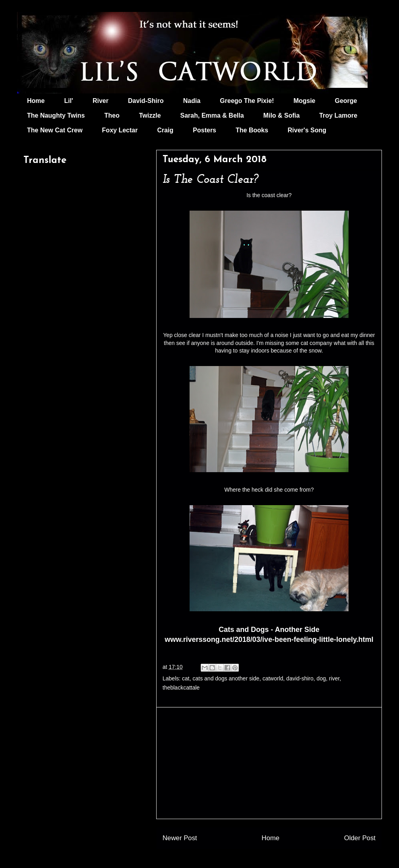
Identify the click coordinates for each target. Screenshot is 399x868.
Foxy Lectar (120, 130)
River (101, 101)
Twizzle (150, 115)
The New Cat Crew (55, 130)
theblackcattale (181, 688)
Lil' (68, 101)
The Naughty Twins (56, 115)
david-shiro (300, 678)
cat (186, 678)
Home (36, 101)
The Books (252, 130)
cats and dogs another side (226, 678)
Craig (165, 130)
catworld (273, 678)
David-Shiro (146, 101)
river (334, 678)
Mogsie (304, 101)
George (346, 101)
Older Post (360, 838)
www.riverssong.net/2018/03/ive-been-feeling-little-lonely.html (269, 639)
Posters (204, 130)
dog (321, 678)
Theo (112, 115)
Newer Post (180, 838)
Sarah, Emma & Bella (212, 115)
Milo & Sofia (282, 115)
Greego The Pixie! (247, 101)
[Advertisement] (269, 763)
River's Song (307, 130)
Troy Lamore (338, 115)
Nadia (192, 101)
